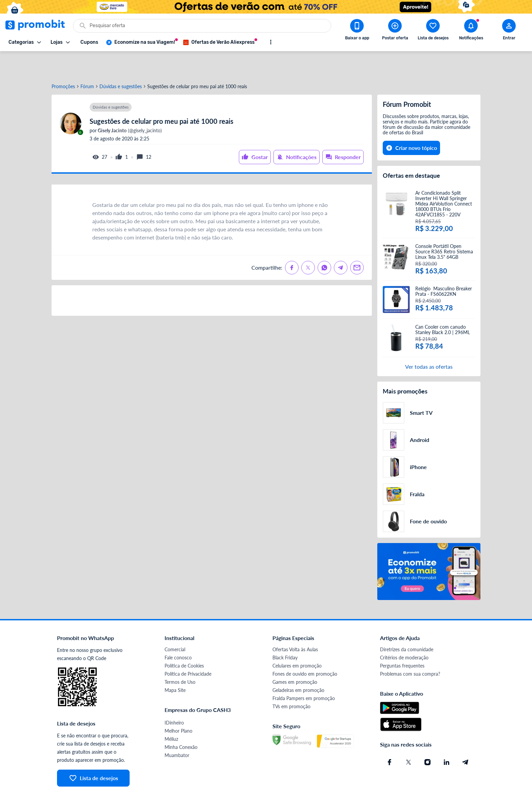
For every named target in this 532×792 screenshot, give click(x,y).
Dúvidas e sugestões (121, 62)
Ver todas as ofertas (429, 342)
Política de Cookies (184, 641)
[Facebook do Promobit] (389, 738)
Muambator (177, 731)
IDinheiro (174, 698)
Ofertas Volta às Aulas (295, 625)
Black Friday (285, 633)
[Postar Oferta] (395, 31)
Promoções (63, 62)
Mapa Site (175, 666)
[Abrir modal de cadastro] (509, 31)
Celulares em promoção (297, 641)
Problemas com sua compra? (410, 649)
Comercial (175, 625)
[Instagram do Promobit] (427, 738)
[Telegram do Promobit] (465, 738)
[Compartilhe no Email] (357, 243)
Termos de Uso (180, 658)
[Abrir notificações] (471, 31)
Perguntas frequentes (402, 641)
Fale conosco (178, 633)
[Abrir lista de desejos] (433, 31)
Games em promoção (295, 658)
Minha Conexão (181, 723)
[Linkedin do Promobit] (446, 738)
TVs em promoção (291, 682)
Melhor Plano (178, 706)
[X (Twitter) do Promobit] (408, 738)
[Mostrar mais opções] (271, 42)
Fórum (87, 62)
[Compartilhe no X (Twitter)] (308, 243)
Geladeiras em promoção (298, 666)
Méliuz (171, 714)
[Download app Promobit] (357, 31)
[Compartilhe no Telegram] (341, 243)
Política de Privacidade (188, 649)
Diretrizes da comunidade (407, 625)
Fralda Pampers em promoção (304, 674)
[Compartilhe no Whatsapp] (324, 243)
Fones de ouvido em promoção (305, 649)
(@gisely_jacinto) (129, 106)
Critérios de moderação (404, 633)
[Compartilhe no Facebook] (292, 243)
